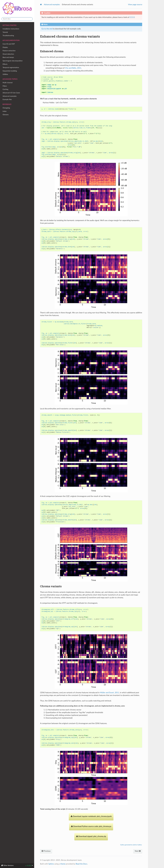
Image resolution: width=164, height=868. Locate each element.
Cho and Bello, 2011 (73, 68)
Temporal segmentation (11, 68)
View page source (135, 5)
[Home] (41, 4)
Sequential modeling (10, 71)
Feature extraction (9, 51)
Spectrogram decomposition (13, 61)
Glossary (6, 115)
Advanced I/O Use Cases (11, 93)
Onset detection (8, 54)
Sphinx (51, 864)
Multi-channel (8, 83)
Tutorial (5, 32)
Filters (5, 86)
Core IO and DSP (9, 44)
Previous (46, 851)
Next (138, 851)
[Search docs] (17, 19)
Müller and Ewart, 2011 (109, 693)
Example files (7, 99)
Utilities (5, 74)
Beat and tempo (8, 57)
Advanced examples (10, 96)
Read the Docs (81, 864)
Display (5, 47)
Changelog (6, 108)
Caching (5, 89)
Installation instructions (11, 29)
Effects (5, 64)
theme (63, 864)
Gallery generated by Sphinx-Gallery (131, 845)
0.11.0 (132, 17)
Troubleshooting (8, 36)
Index (5, 111)
